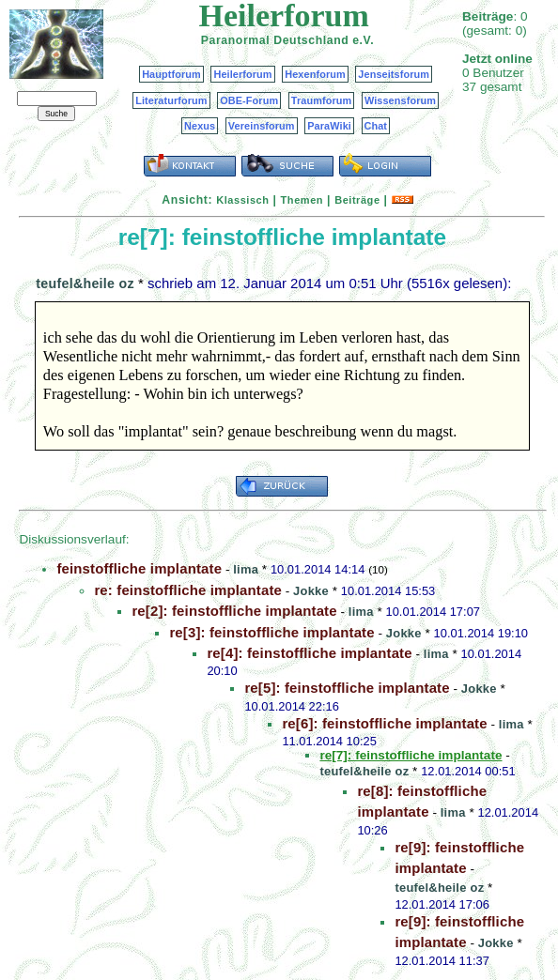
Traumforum (322, 100)
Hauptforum (171, 74)
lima (246, 569)
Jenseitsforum (394, 74)
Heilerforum (242, 74)
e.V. (363, 40)
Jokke (311, 591)
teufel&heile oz (85, 283)
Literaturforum (171, 100)
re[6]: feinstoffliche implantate (384, 723)
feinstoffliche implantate (139, 568)
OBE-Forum (249, 100)
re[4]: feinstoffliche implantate (309, 653)
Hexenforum (315, 74)
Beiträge (357, 200)
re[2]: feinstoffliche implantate (234, 611)
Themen (302, 200)
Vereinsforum (262, 126)
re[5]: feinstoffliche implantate (347, 688)
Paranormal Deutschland (275, 40)
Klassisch (242, 200)
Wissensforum (400, 100)
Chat (376, 126)
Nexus (200, 126)
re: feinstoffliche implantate (188, 590)
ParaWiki (329, 126)
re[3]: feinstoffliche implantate (271, 632)
